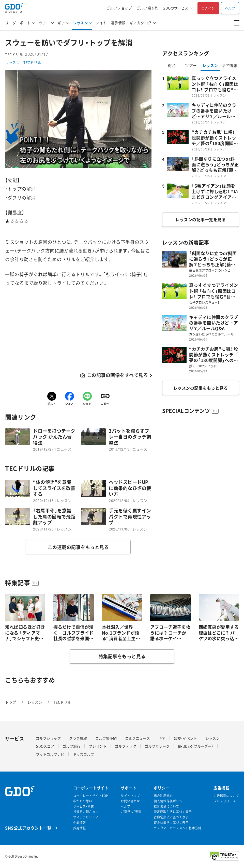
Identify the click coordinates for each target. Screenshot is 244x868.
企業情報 (80, 823)
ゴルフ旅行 (71, 746)
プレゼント (98, 746)
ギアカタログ (141, 23)
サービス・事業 (84, 807)
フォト (101, 23)
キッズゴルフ (83, 754)
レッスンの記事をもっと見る (201, 388)
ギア (61, 23)
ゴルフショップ (119, 8)
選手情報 (118, 23)
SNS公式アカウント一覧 (28, 828)
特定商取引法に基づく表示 (173, 812)
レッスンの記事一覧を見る (201, 219)
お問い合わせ (130, 801)
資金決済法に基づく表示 (171, 823)
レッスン (80, 23)
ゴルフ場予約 (147, 8)
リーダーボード (18, 23)
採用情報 (80, 828)
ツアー (44, 23)
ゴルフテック (126, 746)
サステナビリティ (86, 817)
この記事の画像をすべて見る (118, 375)
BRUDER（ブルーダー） (196, 746)
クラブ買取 (78, 738)
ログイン (208, 8)
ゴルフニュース (138, 738)
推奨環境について (166, 807)
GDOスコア (45, 746)
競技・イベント (185, 738)
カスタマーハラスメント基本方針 (178, 828)
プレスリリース (225, 801)
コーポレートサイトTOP (91, 796)
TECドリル (32, 62)
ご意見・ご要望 (131, 812)
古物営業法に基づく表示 (171, 817)
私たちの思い (83, 801)
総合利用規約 (163, 796)
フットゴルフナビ (50, 754)
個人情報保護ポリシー (170, 801)
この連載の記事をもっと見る (78, 547)
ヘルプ (230, 8)
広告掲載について (226, 796)
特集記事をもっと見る (122, 656)
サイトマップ (130, 796)
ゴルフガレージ (157, 746)
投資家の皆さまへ (86, 812)
